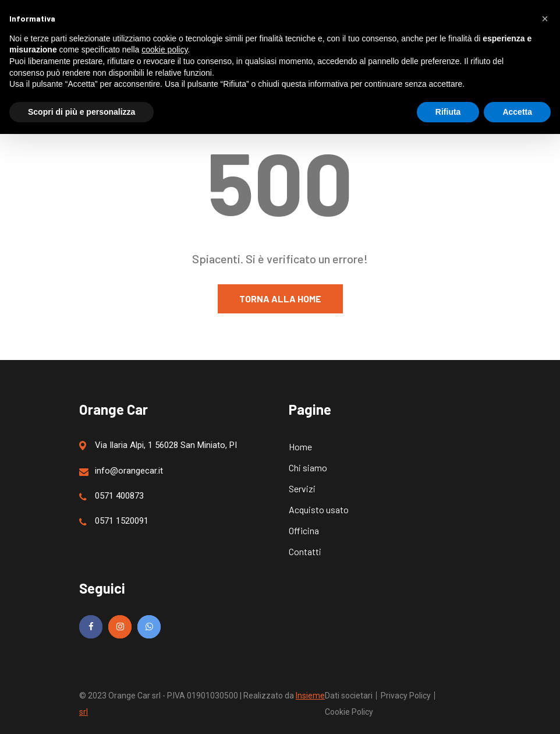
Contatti (305, 551)
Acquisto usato (319, 509)
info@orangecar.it (121, 471)
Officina (304, 530)
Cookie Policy (349, 712)
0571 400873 (111, 496)
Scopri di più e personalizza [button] (81, 112)
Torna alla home (280, 299)
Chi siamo (308, 467)
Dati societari (349, 696)
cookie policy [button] (164, 50)
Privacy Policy (406, 696)
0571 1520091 (114, 521)
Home (300, 447)
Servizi (302, 488)
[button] (545, 19)
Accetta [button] (517, 112)
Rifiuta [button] (448, 112)
